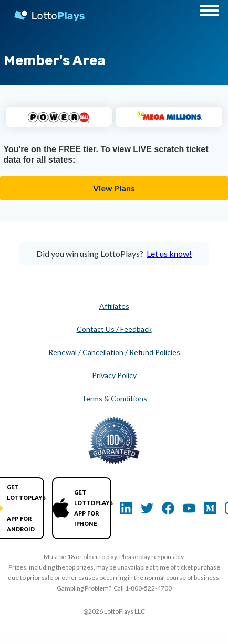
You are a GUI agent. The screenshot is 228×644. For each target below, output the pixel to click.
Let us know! (169, 254)
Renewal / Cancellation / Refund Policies (114, 352)
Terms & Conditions (114, 398)
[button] (209, 12)
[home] (44, 13)
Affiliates (114, 306)
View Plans (114, 188)
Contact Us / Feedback (114, 329)
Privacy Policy (114, 375)
